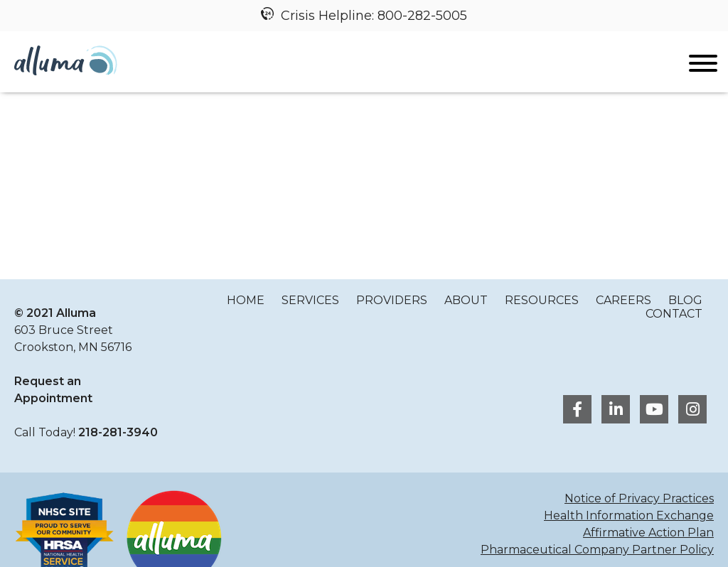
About (466, 300)
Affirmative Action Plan (648, 533)
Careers (623, 300)
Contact (674, 314)
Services (310, 300)
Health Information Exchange (629, 515)
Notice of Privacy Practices (639, 498)
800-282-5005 (422, 16)
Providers (392, 300)
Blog (685, 300)
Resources (542, 300)
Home (246, 300)
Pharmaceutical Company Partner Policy (597, 550)
